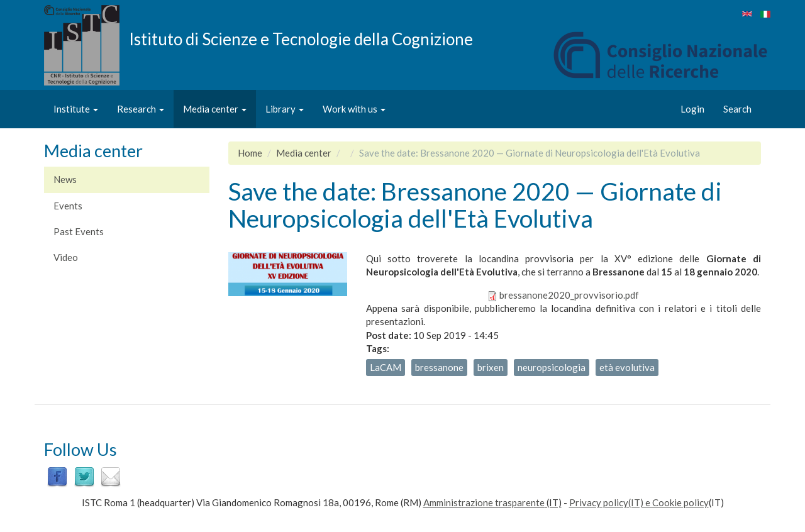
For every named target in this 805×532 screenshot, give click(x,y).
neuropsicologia (552, 367)
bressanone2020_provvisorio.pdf (569, 295)
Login (692, 109)
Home (250, 153)
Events (68, 206)
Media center (215, 109)
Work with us (354, 109)
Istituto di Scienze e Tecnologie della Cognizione (301, 38)
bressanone (439, 367)
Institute (76, 109)
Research (141, 109)
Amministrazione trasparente (484, 502)
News (65, 179)
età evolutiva (627, 367)
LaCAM (386, 367)
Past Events (79, 231)
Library (285, 109)
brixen (491, 367)
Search (737, 109)
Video (66, 257)
